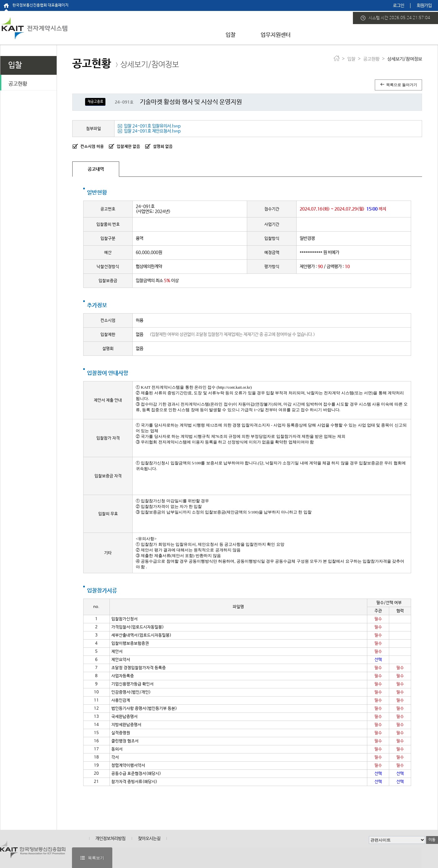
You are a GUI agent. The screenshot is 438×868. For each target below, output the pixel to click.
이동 (432, 840)
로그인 (399, 6)
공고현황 (18, 84)
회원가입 (424, 6)
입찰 (231, 35)
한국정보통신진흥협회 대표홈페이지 (41, 5)
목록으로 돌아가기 (398, 85)
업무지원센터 (276, 35)
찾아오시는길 (149, 839)
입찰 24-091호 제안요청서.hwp (149, 131)
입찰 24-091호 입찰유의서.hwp (149, 126)
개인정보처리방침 (110, 839)
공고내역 (96, 169)
